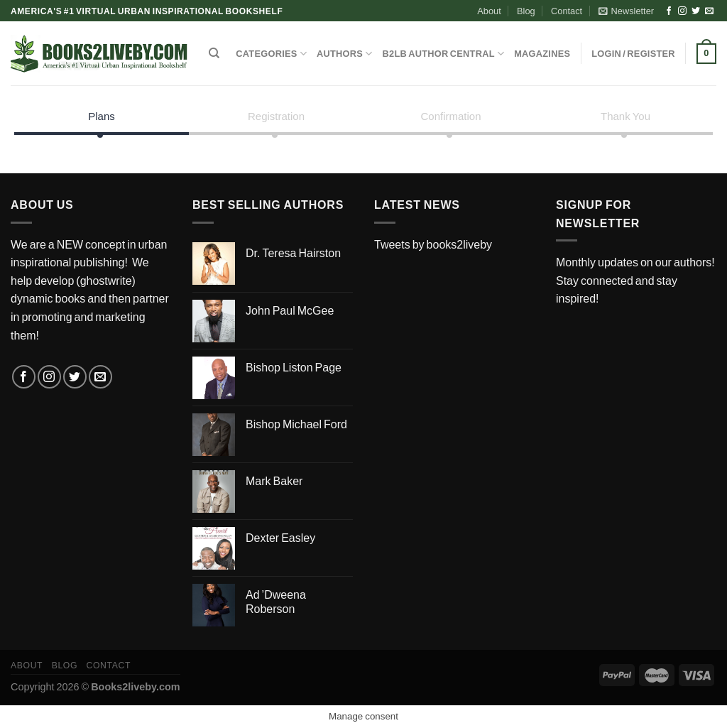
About (489, 11)
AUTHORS (345, 54)
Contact (567, 11)
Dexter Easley (280, 537)
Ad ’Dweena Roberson (276, 602)
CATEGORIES (271, 54)
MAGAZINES (542, 53)
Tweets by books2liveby (433, 244)
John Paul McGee (290, 310)
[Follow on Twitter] (696, 11)
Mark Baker (274, 480)
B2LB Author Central (444, 54)
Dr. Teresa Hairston (293, 252)
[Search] (214, 53)
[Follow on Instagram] (682, 11)
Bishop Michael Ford (296, 424)
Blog (526, 11)
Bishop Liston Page (294, 367)
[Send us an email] (709, 11)
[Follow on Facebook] (669, 11)
